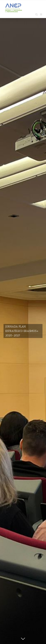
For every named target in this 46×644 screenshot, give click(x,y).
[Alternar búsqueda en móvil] (36, 14)
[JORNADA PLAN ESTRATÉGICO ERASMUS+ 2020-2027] (23, 331)
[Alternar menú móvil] (41, 14)
